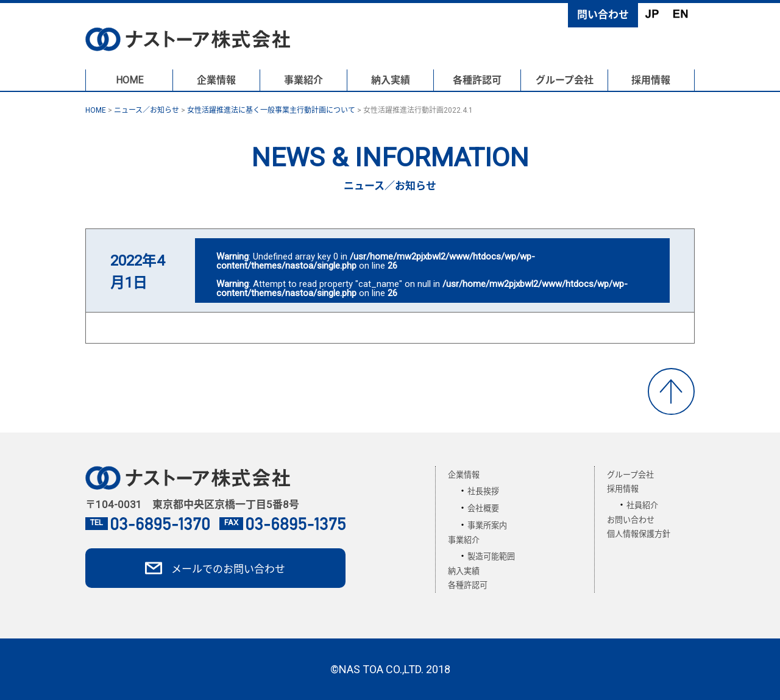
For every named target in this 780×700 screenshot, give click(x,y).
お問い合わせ (631, 520)
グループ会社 (565, 80)
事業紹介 (303, 80)
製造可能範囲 (491, 557)
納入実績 (391, 80)
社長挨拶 (483, 491)
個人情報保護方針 (639, 534)
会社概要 (483, 508)
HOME (129, 80)
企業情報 (216, 80)
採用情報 (651, 80)
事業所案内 (487, 525)
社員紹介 (642, 505)
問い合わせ (603, 15)
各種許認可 (477, 80)
